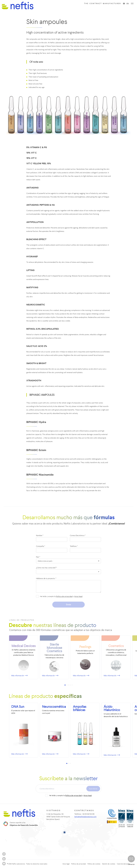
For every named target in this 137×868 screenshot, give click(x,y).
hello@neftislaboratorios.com (83, 817)
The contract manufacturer (103, 4)
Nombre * (40, 535)
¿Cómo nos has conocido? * (46, 568)
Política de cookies (94, 864)
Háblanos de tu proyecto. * (46, 578)
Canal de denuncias (123, 864)
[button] (131, 859)
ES (124, 4)
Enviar (69, 605)
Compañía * (41, 546)
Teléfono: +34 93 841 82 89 (82, 814)
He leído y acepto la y (61, 596)
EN (128, 4)
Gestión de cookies (109, 864)
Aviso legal (78, 596)
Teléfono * (74, 546)
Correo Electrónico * (78, 535)
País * (38, 557)
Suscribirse (93, 789)
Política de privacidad (64, 596)
